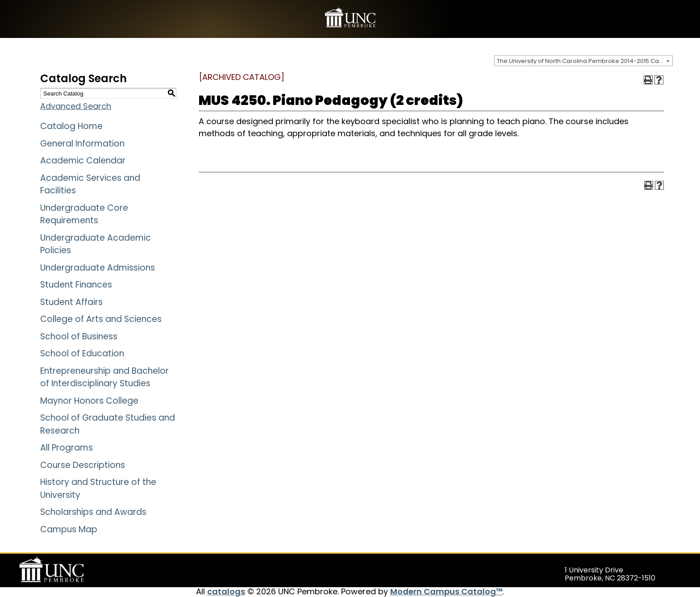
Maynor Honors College (89, 401)
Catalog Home (71, 126)
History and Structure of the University (98, 488)
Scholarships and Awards (93, 512)
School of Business (79, 336)
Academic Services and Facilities (90, 184)
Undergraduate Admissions (98, 268)
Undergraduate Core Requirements (84, 214)
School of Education (82, 353)
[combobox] (583, 61)
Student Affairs (71, 302)
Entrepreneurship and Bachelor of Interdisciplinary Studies (104, 377)
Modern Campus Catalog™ (446, 591)
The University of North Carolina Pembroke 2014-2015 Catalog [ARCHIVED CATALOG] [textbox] (585, 61)
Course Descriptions (83, 465)
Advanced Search (76, 106)
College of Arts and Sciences (101, 319)
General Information (82, 144)
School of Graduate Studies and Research (108, 424)
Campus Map (69, 529)
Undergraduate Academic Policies (96, 244)
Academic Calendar (83, 161)
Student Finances (76, 285)
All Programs (67, 448)
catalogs (226, 591)
